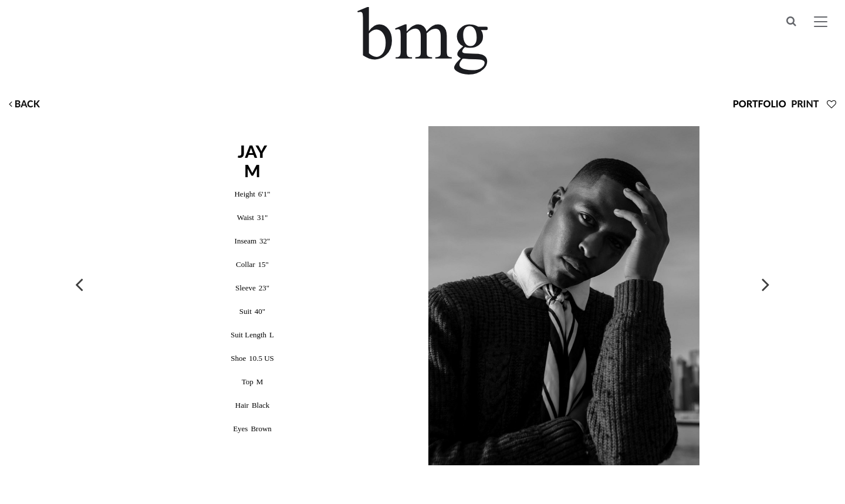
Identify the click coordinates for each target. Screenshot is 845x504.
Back (24, 104)
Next (766, 284)
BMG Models (423, 41)
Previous (79, 284)
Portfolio (760, 104)
